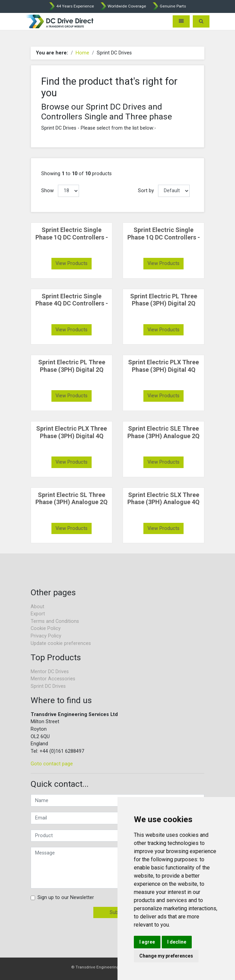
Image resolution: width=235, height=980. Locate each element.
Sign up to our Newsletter (66, 898)
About (37, 607)
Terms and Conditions (55, 621)
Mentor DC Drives (50, 672)
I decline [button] (177, 942)
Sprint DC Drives (48, 686)
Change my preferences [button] (166, 956)
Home (82, 53)
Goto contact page (52, 764)
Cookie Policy (46, 628)
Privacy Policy (46, 636)
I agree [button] (147, 942)
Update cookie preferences (61, 643)
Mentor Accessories (53, 679)
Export (38, 614)
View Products (72, 263)
